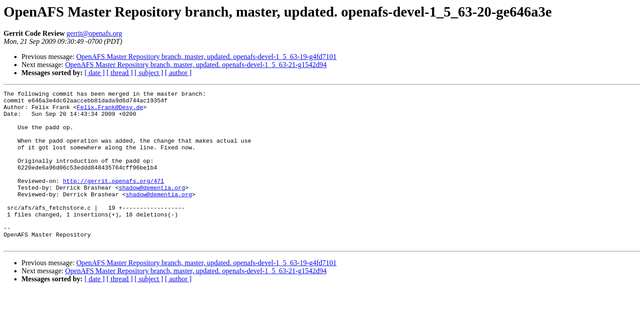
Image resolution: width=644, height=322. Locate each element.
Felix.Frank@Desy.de (110, 111)
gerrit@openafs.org (94, 33)
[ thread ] (120, 73)
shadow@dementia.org (152, 208)
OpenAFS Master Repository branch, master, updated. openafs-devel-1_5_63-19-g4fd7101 (207, 57)
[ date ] (95, 73)
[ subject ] (149, 73)
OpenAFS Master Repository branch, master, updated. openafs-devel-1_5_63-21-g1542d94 (196, 65)
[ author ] (178, 73)
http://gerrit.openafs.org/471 (114, 199)
